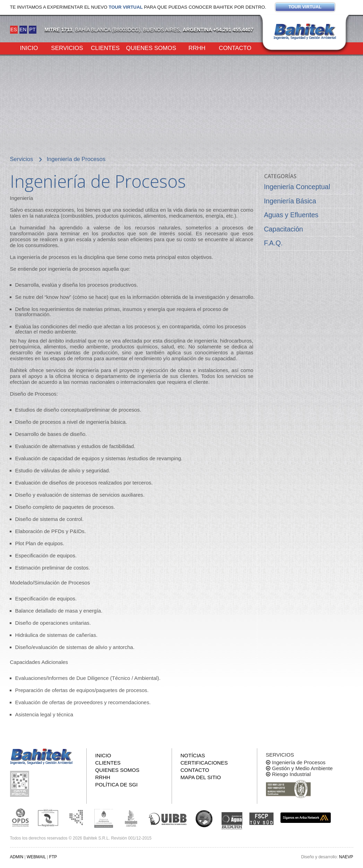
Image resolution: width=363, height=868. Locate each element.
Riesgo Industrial (292, 774)
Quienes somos (151, 48)
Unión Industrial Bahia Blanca (168, 818)
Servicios (67, 48)
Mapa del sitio (201, 777)
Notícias (193, 755)
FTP (53, 857)
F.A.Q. (273, 243)
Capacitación (283, 229)
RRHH (197, 48)
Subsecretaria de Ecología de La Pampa (76, 818)
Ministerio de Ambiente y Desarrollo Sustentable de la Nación (104, 818)
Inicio (29, 48)
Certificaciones (204, 763)
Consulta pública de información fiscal (20, 784)
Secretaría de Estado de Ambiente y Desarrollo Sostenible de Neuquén (131, 818)
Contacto (235, 48)
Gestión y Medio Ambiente (302, 768)
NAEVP (346, 857)
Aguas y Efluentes (291, 215)
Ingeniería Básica (290, 201)
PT (32, 30)
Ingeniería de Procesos (299, 762)
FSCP (261, 819)
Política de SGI (117, 785)
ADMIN (17, 857)
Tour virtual (126, 7)
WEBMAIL (36, 857)
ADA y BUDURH (232, 821)
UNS (204, 818)
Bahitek (305, 32)
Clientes (105, 48)
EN (23, 30)
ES (14, 30)
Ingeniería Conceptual (297, 187)
